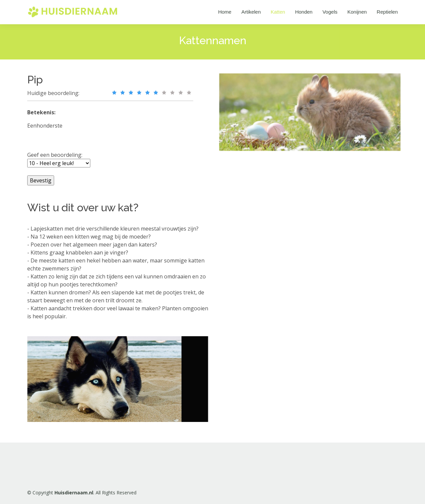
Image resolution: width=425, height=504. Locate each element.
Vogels (330, 12)
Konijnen (357, 12)
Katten (278, 12)
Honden (304, 12)
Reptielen (387, 12)
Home (225, 12)
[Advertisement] (274, 261)
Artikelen (251, 12)
